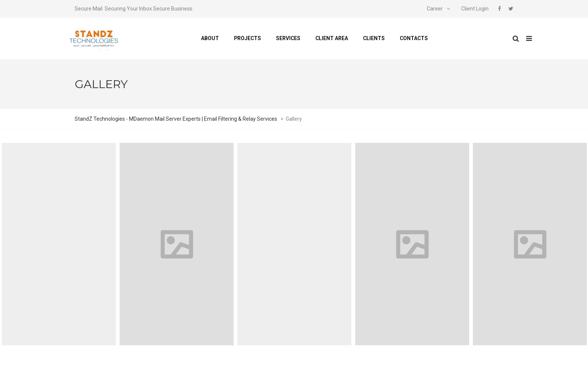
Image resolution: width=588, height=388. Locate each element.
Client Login (475, 9)
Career (435, 9)
